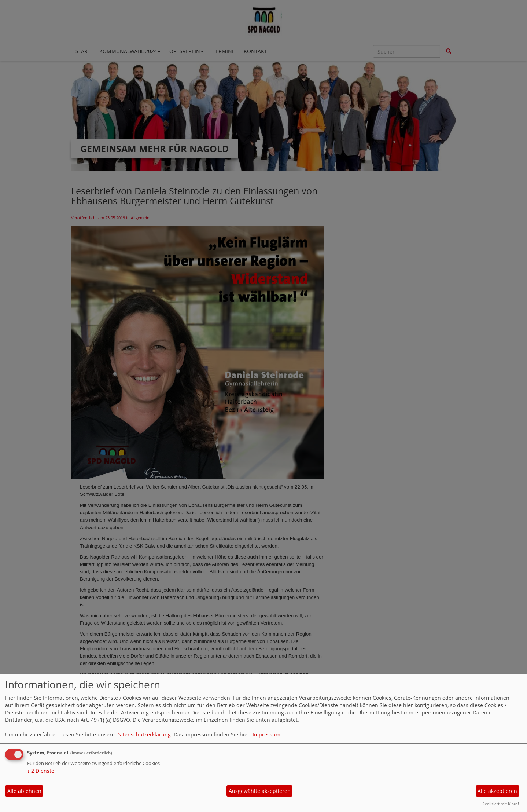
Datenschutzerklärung (143, 734)
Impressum (266, 734)
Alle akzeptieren (497, 791)
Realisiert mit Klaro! (501, 804)
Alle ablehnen (24, 791)
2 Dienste (41, 771)
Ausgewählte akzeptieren (260, 791)
